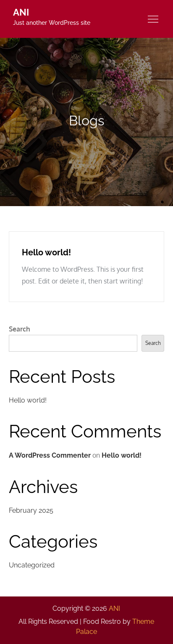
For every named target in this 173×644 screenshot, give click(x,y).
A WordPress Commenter (50, 455)
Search (20, 329)
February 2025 (31, 510)
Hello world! (46, 252)
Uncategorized (32, 565)
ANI (21, 12)
